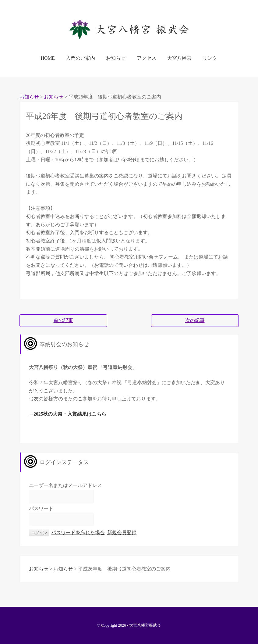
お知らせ (116, 58)
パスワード (41, 508)
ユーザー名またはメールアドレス (65, 485)
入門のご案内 (80, 58)
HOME (48, 58)
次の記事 (195, 320)
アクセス (147, 58)
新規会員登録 (122, 533)
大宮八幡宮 (179, 58)
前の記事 (63, 320)
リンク (210, 58)
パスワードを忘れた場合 (78, 533)
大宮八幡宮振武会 (145, 625)
